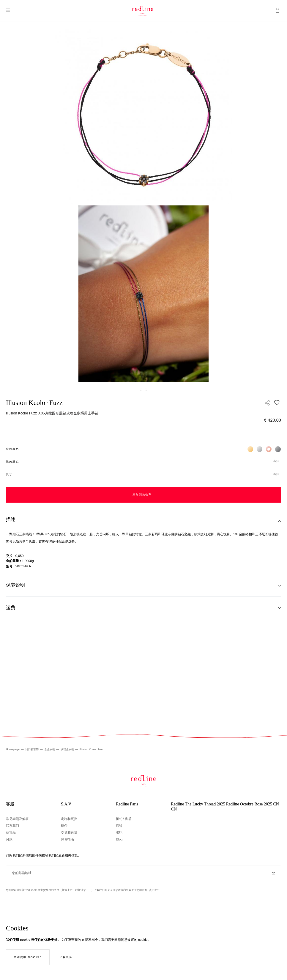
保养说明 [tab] (15, 585)
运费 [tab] (11, 608)
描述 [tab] (11, 519)
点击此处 (154, 890)
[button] (143, 461)
